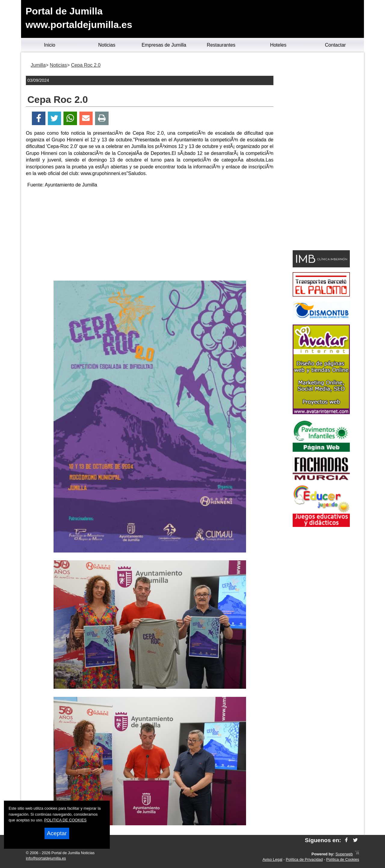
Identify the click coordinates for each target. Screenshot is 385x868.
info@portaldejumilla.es (46, 858)
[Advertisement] (150, 235)
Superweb (344, 854)
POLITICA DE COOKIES (65, 820)
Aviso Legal (273, 859)
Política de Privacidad (304, 859)
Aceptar (57, 833)
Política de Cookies (343, 859)
